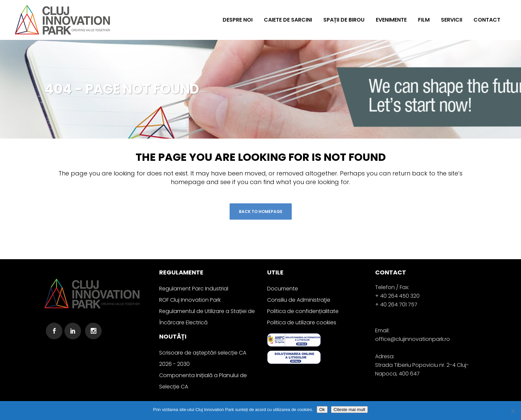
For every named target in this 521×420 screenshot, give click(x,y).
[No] (513, 411)
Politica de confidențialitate (303, 311)
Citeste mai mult (350, 410)
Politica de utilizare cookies (302, 322)
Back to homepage (261, 211)
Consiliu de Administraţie (299, 300)
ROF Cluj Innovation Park (190, 300)
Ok (322, 410)
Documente (283, 289)
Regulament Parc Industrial (194, 289)
